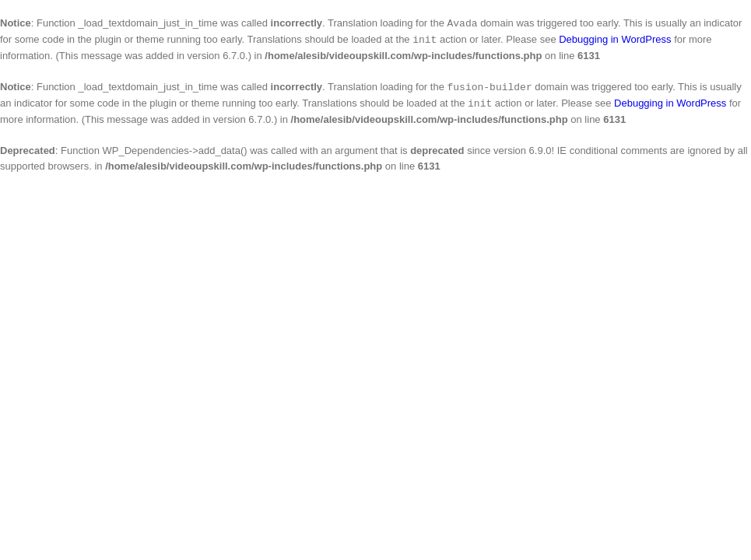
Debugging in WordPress (615, 40)
